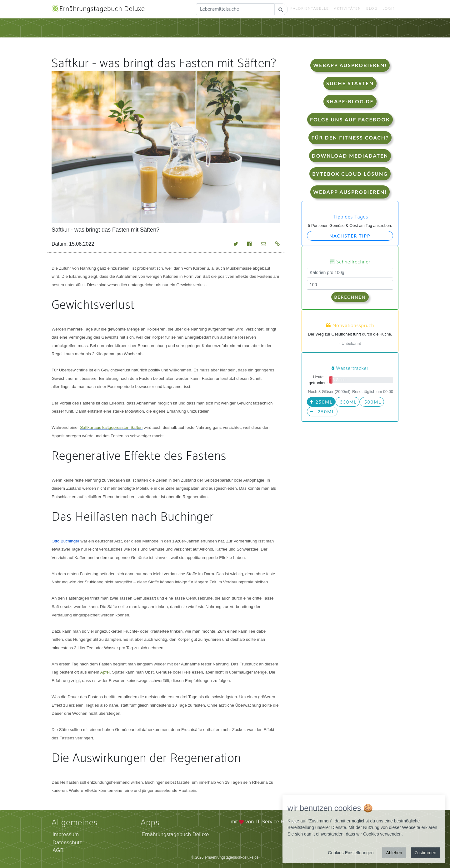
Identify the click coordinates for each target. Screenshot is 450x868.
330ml (347, 402)
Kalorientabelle (310, 8)
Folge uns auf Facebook (350, 119)
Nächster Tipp (350, 236)
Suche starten (350, 83)
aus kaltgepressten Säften (118, 427)
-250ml (322, 412)
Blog (372, 8)
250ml (321, 402)
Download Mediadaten (350, 156)
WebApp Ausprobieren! (350, 65)
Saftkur (87, 427)
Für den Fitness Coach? (350, 137)
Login (389, 8)
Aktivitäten (348, 8)
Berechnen (350, 297)
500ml (372, 402)
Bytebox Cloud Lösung (350, 174)
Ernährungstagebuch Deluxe (98, 9)
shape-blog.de (350, 101)
